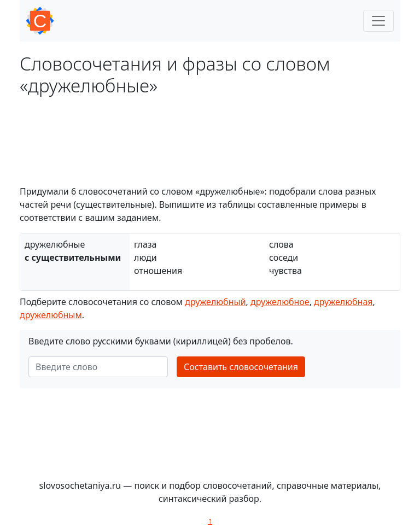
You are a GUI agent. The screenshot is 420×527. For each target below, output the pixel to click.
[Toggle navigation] (378, 21)
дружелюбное (280, 302)
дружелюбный (215, 302)
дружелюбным (51, 315)
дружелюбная (343, 302)
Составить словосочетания (241, 367)
